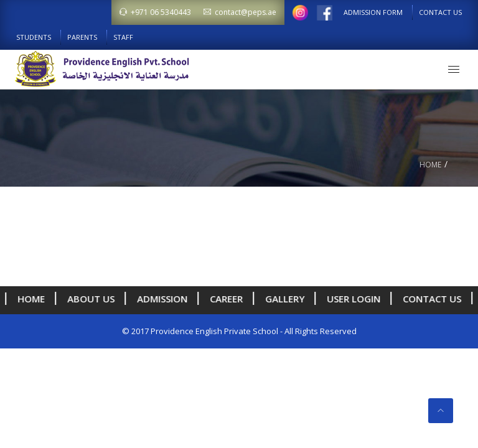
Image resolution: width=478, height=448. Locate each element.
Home (430, 165)
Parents (82, 37)
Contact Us (440, 12)
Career (226, 299)
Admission (162, 299)
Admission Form (373, 12)
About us (91, 299)
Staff (123, 37)
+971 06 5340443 (155, 12)
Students (34, 37)
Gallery (285, 299)
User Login (354, 299)
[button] (454, 69)
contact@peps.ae (240, 12)
